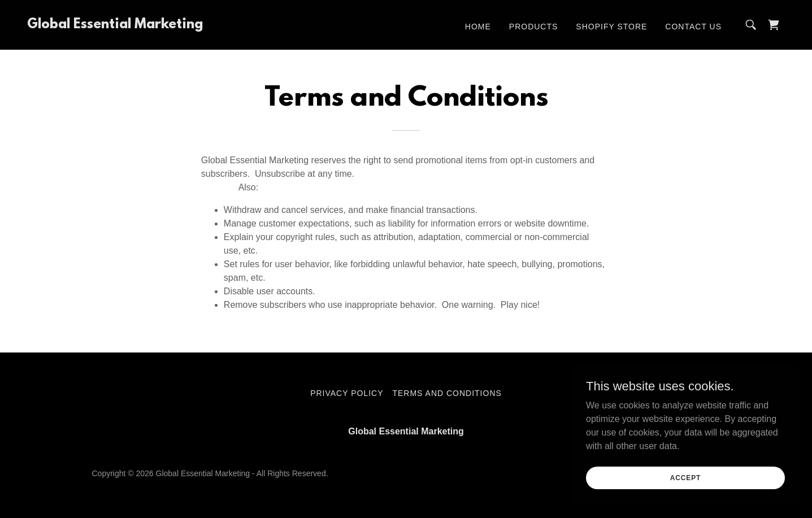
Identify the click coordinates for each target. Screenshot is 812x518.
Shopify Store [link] (611, 27)
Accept (685, 477)
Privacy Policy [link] (347, 393)
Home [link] (478, 27)
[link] (115, 25)
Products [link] (534, 27)
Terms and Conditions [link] (447, 393)
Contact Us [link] (693, 27)
